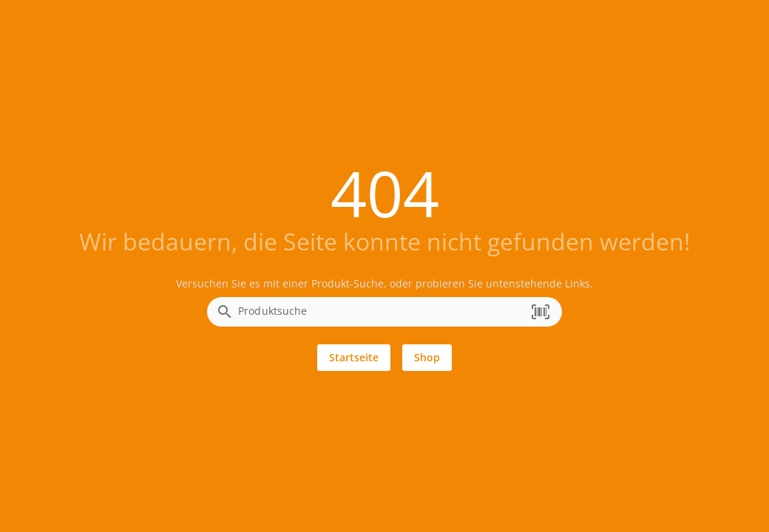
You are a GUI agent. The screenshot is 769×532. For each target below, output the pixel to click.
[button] (541, 312)
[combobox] (381, 316)
